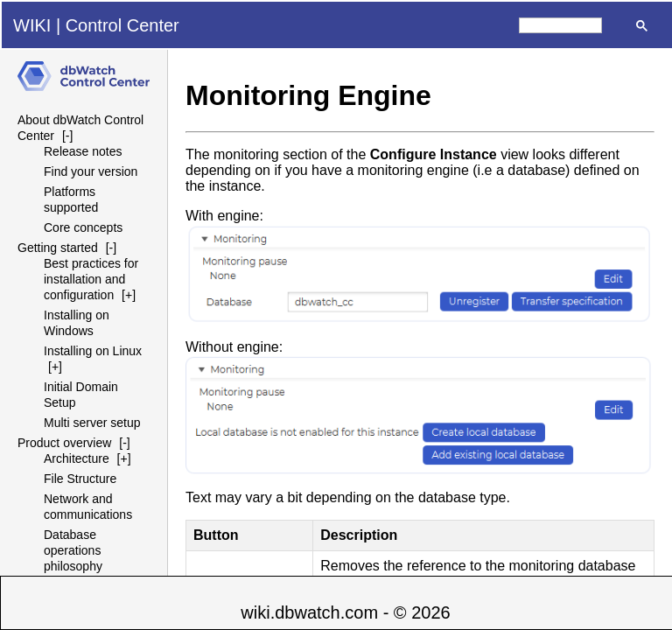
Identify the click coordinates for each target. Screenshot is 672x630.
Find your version (91, 171)
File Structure (80, 479)
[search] (560, 25)
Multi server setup (92, 423)
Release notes (83, 151)
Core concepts (83, 227)
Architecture (77, 458)
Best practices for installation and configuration (91, 279)
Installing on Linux (93, 351)
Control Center (122, 25)
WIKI (32, 25)
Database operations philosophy (73, 550)
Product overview (64, 443)
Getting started (58, 248)
